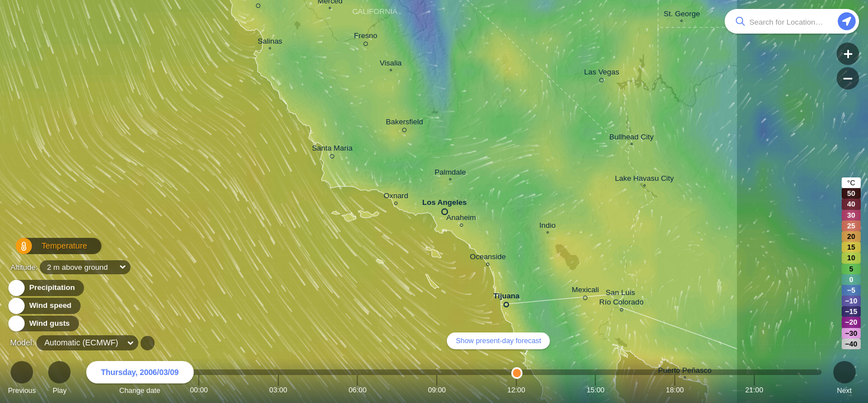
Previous (22, 379)
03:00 (278, 390)
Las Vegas (602, 74)
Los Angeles (444, 205)
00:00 (199, 390)
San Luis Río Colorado (621, 299)
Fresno (366, 38)
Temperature (45, 250)
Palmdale (450, 174)
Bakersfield (404, 124)
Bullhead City (631, 138)
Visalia (391, 64)
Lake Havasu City (644, 180)
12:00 (516, 390)
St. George (682, 15)
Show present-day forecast (498, 341)
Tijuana (507, 298)
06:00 (357, 390)
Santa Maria (332, 150)
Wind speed (44, 306)
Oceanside (488, 258)
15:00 (595, 390)
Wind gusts (43, 324)
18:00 (675, 390)
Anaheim (461, 219)
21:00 (754, 390)
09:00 (437, 390)
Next (844, 379)
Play (59, 379)
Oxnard (396, 197)
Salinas (270, 43)
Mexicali (585, 292)
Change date (140, 379)
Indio (547, 227)
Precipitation (46, 288)
